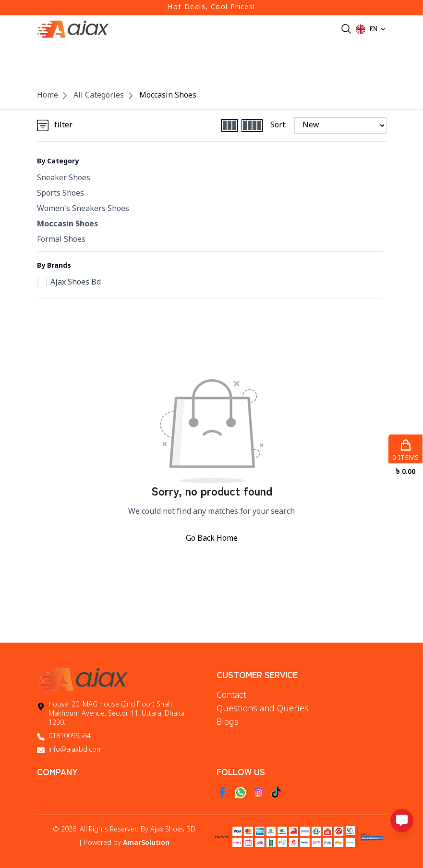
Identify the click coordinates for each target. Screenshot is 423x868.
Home (48, 96)
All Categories (99, 96)
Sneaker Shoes (64, 178)
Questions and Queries (263, 709)
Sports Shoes (60, 194)
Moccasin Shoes (168, 96)
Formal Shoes (61, 240)
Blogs (228, 722)
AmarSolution (146, 843)
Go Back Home (212, 539)
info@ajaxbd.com (76, 750)
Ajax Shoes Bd (69, 283)
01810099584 (70, 737)
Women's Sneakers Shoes (83, 209)
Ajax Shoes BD (173, 830)
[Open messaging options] (402, 820)
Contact (231, 695)
